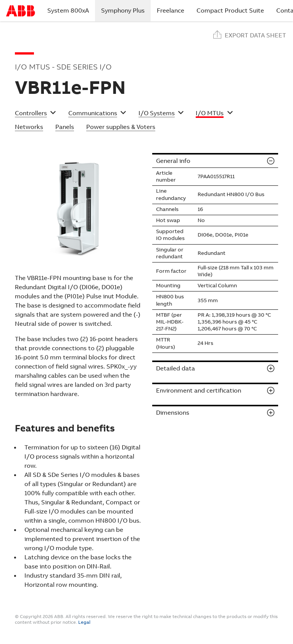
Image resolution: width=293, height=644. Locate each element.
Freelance (171, 10)
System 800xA (68, 10)
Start (21, 11)
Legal (84, 622)
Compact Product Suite (230, 10)
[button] (35, 114)
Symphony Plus (126, 10)
